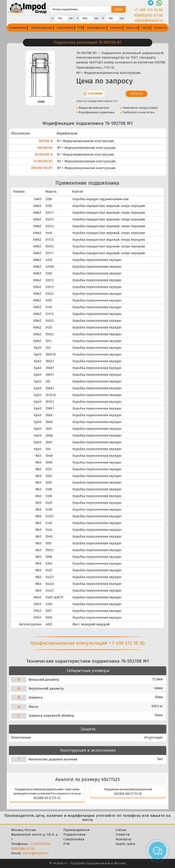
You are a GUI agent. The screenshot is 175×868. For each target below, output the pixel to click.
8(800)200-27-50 (23, 849)
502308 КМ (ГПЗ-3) (128, 794)
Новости (132, 28)
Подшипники (17, 28)
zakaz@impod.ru (36, 853)
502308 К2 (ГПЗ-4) (47, 798)
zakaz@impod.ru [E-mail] (149, 20)
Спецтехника (65, 28)
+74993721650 (40, 844)
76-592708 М (44, 155)
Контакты (160, 28)
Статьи (146, 28)
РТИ (80, 28)
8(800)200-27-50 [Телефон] (149, 15)
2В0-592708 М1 (42, 168)
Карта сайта (126, 844)
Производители (41, 28)
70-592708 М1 (43, 161)
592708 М (46, 141)
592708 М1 (45, 148)
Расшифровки (96, 28)
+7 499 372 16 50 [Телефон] (149, 10)
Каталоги (116, 28)
